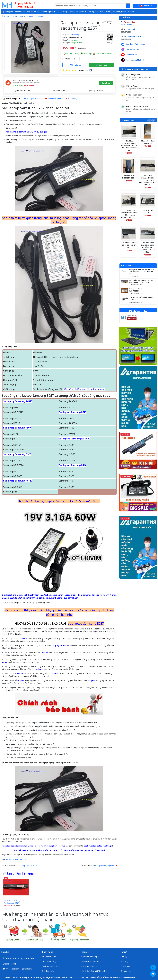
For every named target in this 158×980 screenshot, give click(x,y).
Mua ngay (102, 65)
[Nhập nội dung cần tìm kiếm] (90, 6)
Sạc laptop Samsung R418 (73, 465)
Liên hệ (131, 12)
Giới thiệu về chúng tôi (91, 957)
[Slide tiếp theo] (153, 120)
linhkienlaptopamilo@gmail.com (18, 969)
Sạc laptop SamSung (34, 16)
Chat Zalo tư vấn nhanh (135, 44)
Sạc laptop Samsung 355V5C (105, 866)
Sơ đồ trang (126, 966)
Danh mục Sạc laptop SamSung (97, 846)
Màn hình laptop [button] (77, 12)
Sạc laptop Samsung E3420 (27, 866)
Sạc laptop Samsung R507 (17, 428)
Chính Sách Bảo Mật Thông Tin (94, 971)
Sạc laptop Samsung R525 (73, 412)
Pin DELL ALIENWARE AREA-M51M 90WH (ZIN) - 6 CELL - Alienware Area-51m (129, 145)
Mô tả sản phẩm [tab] (12, 99)
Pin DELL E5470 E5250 (148, 211)
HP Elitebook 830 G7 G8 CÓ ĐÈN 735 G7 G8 (129, 245)
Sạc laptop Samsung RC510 (18, 481)
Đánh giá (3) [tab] (72, 99)
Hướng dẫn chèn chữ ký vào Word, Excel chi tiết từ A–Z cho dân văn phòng (142, 272)
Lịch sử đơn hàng (49, 961)
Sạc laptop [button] (32, 12)
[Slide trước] (149, 120)
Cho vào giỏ (75, 65)
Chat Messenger (132, 49)
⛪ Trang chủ (8, 12)
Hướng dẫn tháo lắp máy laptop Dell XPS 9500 (141, 290)
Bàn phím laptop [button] (46, 12)
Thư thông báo (48, 971)
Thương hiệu (126, 971)
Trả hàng (125, 961)
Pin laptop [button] (20, 12)
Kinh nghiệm (93, 12)
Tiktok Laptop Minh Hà (135, 60)
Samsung (76, 35)
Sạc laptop (19, 16)
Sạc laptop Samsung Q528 (17, 454)
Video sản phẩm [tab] (53, 99)
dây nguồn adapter (61, 645)
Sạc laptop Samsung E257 (16, 859)
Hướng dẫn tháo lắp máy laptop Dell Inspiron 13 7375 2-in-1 (141, 281)
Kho (102, 12)
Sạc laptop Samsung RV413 (18, 401)
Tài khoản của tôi (49, 957)
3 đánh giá (83, 70)
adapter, (45, 652)
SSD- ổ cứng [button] (62, 12)
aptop (5, 662)
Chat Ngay (106, 83)
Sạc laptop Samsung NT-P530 (74, 439)
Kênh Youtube (131, 55)
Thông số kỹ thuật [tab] (33, 99)
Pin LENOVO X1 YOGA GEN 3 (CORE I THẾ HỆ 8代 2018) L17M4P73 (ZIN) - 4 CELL (148, 247)
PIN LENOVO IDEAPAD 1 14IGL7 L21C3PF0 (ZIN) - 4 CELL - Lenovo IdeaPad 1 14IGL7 (148, 180)
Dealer (108, 12)
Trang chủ (8, 16)
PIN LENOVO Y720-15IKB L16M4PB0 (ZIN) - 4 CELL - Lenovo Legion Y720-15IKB (129, 214)
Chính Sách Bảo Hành (90, 966)
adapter (24, 638)
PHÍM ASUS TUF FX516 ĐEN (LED (129, 177)
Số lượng (66, 59)
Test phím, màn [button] (119, 12)
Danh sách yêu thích (50, 966)
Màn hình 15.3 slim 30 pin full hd (148, 142)
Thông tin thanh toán (90, 961)
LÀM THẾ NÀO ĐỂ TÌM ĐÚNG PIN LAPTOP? (141, 299)
